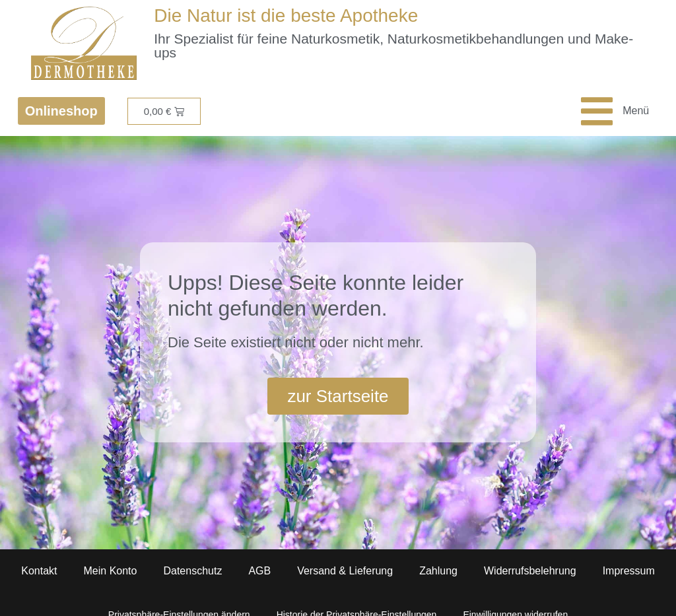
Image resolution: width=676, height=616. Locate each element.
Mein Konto (111, 571)
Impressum (629, 571)
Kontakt (39, 571)
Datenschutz (192, 571)
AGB (259, 571)
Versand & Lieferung (345, 571)
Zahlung (438, 571)
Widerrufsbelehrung (530, 571)
